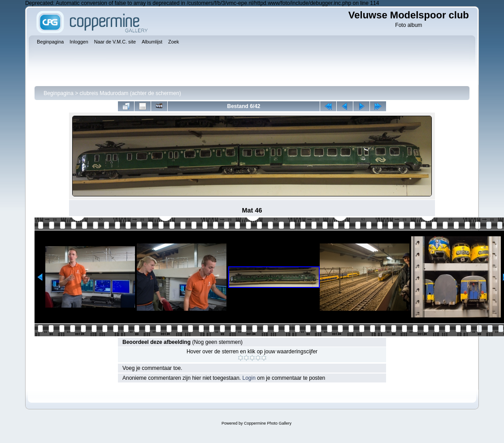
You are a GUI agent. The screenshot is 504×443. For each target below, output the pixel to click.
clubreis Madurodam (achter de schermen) (130, 93)
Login (249, 378)
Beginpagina (59, 93)
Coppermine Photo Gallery (268, 423)
